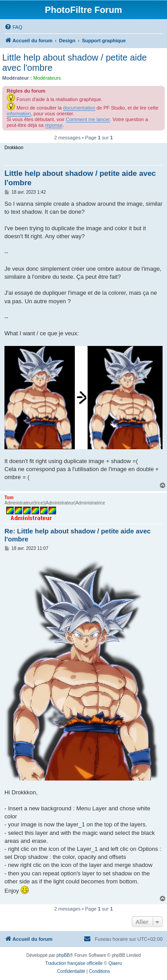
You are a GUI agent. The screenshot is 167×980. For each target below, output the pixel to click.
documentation (79, 108)
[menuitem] (13, 27)
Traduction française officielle (74, 963)
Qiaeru (115, 963)
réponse (54, 125)
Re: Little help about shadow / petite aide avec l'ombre (77, 535)
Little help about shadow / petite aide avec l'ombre (75, 63)
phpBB (63, 955)
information (19, 114)
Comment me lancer (88, 119)
